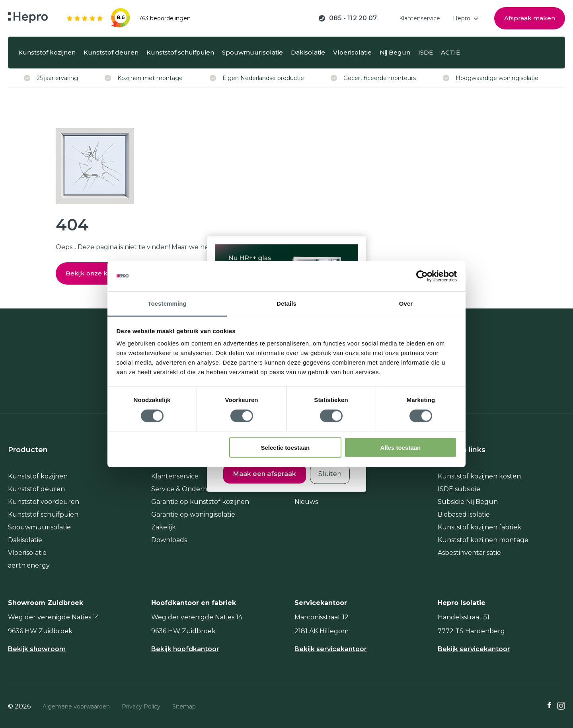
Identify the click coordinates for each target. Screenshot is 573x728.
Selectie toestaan (286, 448)
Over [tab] (406, 303)
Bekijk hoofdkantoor (185, 649)
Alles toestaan (401, 448)
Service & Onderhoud (186, 489)
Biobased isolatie (464, 514)
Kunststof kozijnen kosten (479, 476)
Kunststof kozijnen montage (483, 540)
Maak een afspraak (265, 473)
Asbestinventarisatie (469, 553)
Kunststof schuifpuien (43, 514)
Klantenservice (175, 476)
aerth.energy (29, 565)
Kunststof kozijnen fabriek (479, 527)
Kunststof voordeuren (44, 502)
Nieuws (306, 502)
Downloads (169, 540)
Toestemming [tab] (167, 303)
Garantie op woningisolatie (193, 514)
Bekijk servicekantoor (331, 649)
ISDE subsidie (459, 489)
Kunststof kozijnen (38, 476)
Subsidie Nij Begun (468, 502)
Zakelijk (164, 527)
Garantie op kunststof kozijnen (200, 502)
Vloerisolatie (27, 553)
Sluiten (330, 473)
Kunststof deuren (36, 489)
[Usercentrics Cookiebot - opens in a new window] (422, 276)
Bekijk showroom (37, 649)
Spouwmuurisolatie (39, 527)
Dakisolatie (25, 540)
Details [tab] (286, 303)
